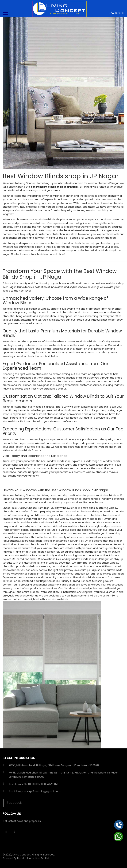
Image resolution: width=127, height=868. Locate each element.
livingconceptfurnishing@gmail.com (38, 791)
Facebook (14, 803)
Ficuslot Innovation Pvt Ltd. (33, 858)
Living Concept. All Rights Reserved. (34, 855)
